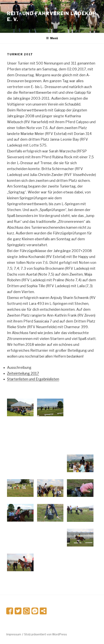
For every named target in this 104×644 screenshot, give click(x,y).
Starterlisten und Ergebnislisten (33, 379)
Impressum (14, 634)
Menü (52, 38)
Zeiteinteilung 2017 (23, 373)
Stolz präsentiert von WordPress (46, 634)
